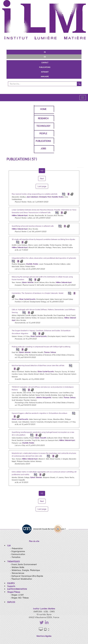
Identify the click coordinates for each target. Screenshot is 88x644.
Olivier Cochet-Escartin (27, 299)
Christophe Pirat (45, 197)
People (43, 133)
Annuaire (45, 76)
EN (45, 57)
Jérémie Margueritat (44, 397)
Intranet (45, 72)
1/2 (42, 493)
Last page (42, 509)
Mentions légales (44, 636)
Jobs (43, 148)
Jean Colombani (32, 197)
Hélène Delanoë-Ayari (20, 215)
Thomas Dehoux (50, 352)
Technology (43, 126)
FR (45, 52)
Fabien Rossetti (40, 438)
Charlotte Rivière (57, 197)
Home (43, 109)
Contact (45, 62)
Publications (45, 67)
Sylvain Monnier (28, 282)
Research (43, 118)
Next (42, 501)
